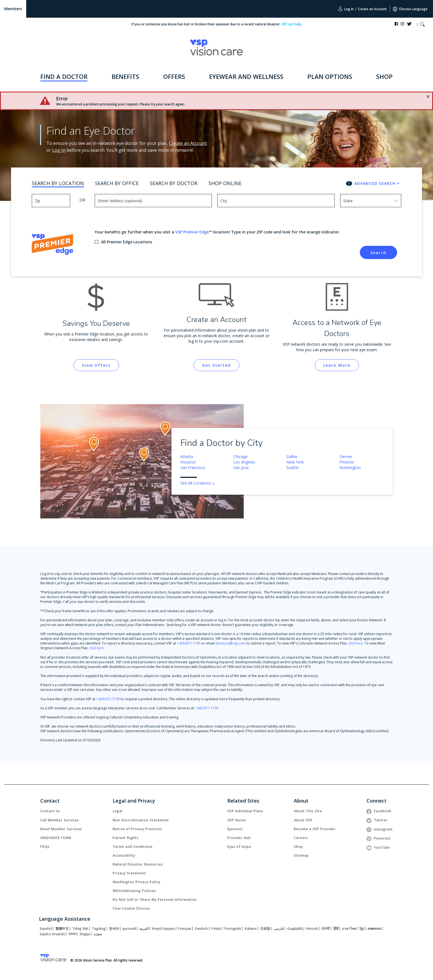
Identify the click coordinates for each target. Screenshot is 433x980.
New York (295, 462)
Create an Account (372, 9)
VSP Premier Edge (192, 232)
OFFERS (174, 76)
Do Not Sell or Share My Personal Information (155, 900)
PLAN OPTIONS (330, 76)
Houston (188, 462)
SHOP (384, 76)
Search (378, 253)
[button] (422, 25)
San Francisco (193, 468)
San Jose (241, 468)
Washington (350, 468)
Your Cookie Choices (131, 908)
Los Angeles (244, 462)
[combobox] (356, 200)
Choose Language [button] (410, 9)
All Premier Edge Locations (127, 242)
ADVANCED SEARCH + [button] (377, 183)
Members (13, 9)
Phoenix (347, 462)
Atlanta (187, 456)
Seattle (293, 468)
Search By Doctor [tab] (174, 183)
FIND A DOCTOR (64, 76)
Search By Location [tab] (58, 183)
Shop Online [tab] (225, 183)
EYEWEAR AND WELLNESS (246, 76)
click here (356, 643)
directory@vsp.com (230, 643)
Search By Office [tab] (117, 183)
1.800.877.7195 (189, 643)
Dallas (292, 456)
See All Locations (196, 483)
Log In (346, 9)
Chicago (241, 456)
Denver (346, 456)
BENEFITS (125, 76)
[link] (96, 365)
